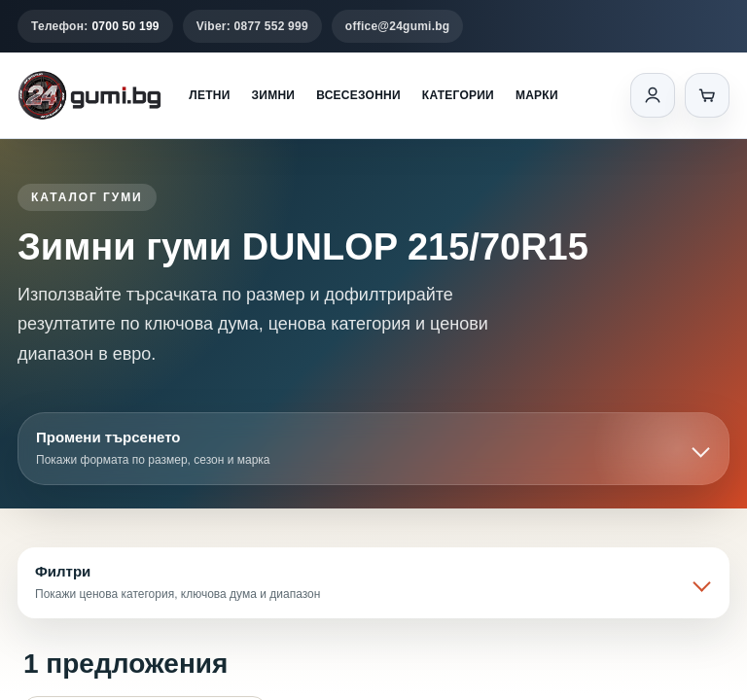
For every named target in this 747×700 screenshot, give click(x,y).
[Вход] (653, 95)
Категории (458, 95)
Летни (209, 95)
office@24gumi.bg (398, 26)
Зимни (274, 95)
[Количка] (707, 95)
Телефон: (95, 26)
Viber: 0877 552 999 (252, 26)
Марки (537, 95)
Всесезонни (358, 95)
